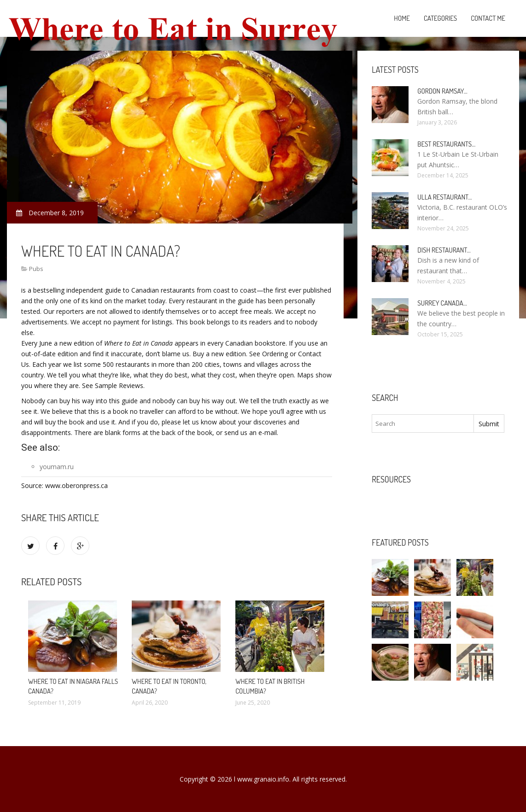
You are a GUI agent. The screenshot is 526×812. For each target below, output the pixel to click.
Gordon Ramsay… (442, 91)
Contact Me (488, 18)
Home (402, 18)
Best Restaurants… (446, 144)
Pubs (36, 269)
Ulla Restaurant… (444, 197)
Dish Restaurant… (444, 250)
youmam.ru (57, 467)
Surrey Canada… (442, 303)
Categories (440, 18)
